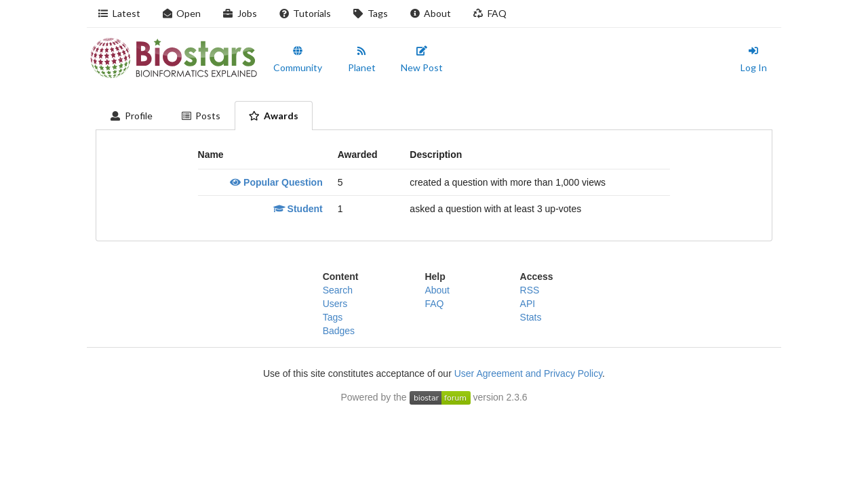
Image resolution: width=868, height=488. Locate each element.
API (528, 304)
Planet (362, 60)
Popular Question (276, 182)
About (431, 13)
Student (298, 209)
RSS (530, 290)
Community (298, 60)
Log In (754, 60)
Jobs (240, 13)
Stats (531, 317)
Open (182, 13)
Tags (370, 13)
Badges (339, 331)
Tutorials (305, 13)
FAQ (490, 13)
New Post (422, 60)
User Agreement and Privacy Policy (528, 373)
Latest (119, 13)
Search (338, 290)
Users (335, 304)
